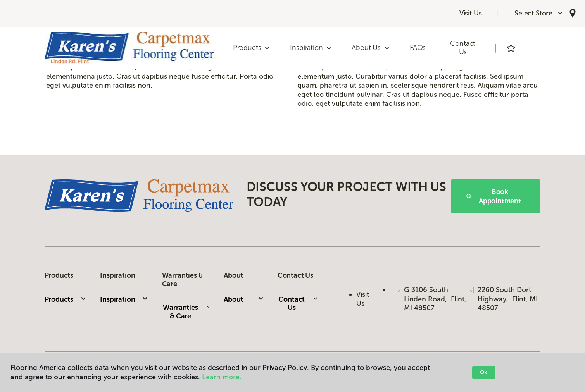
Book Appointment (494, 196)
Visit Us (471, 13)
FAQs (418, 48)
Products (66, 299)
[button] (539, 13)
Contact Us (463, 48)
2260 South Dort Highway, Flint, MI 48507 (508, 299)
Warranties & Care (186, 312)
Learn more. (222, 377)
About (244, 299)
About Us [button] (371, 48)
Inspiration (124, 299)
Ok (484, 372)
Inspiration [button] (311, 48)
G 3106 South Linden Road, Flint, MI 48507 (435, 299)
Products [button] (252, 48)
